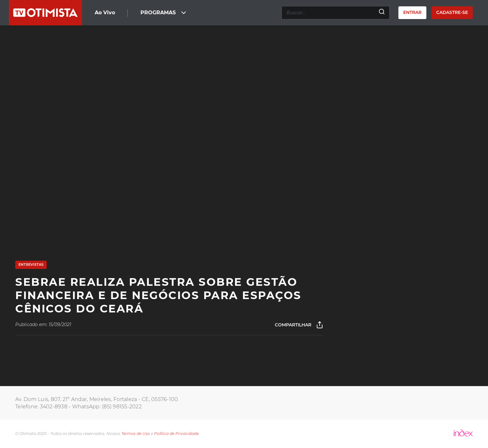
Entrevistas (31, 264)
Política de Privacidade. (177, 434)
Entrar (412, 12)
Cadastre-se (452, 12)
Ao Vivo (105, 13)
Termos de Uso (136, 434)
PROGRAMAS (164, 13)
